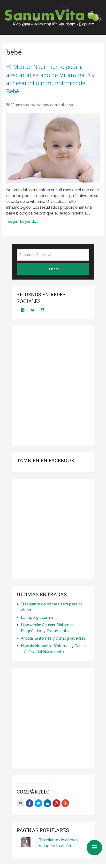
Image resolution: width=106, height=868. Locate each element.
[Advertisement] (53, 385)
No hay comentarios (55, 105)
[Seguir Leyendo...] (23, 221)
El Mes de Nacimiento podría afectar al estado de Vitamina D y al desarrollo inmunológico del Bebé (51, 79)
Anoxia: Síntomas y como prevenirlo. (53, 638)
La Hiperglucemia (37, 617)
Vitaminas (20, 105)
